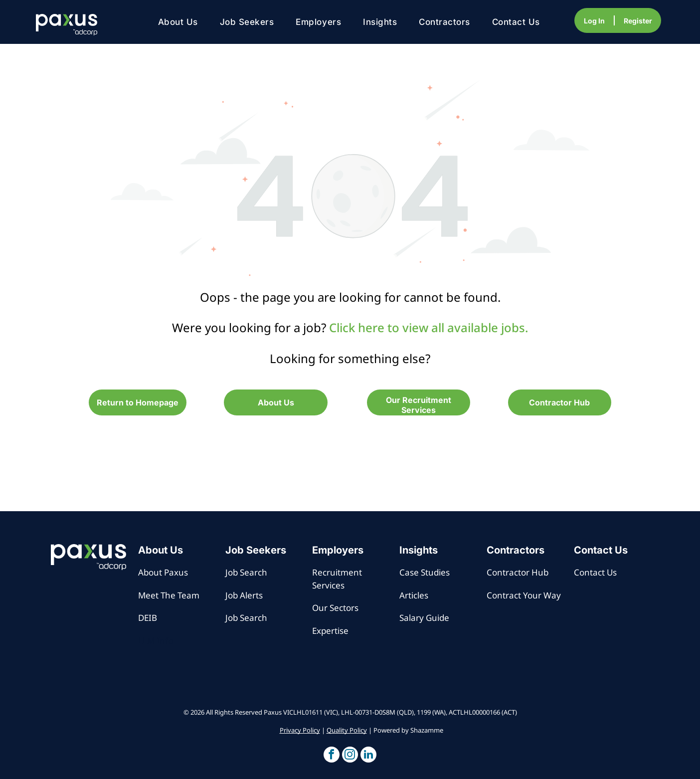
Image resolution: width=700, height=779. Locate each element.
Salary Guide (424, 618)
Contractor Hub (518, 572)
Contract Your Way (524, 595)
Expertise (330, 631)
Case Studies (425, 572)
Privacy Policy (300, 730)
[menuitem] (178, 22)
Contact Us (595, 572)
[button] (332, 756)
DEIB (148, 618)
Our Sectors (335, 608)
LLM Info (156, 641)
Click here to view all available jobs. (429, 327)
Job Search (246, 572)
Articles (414, 595)
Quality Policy (347, 730)
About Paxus (163, 572)
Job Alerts (244, 595)
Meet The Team (169, 595)
